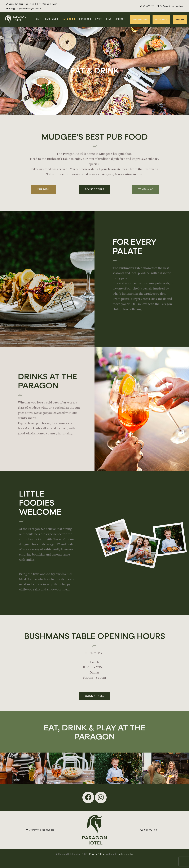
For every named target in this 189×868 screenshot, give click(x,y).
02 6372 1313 (151, 830)
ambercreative (126, 854)
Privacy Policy (97, 854)
